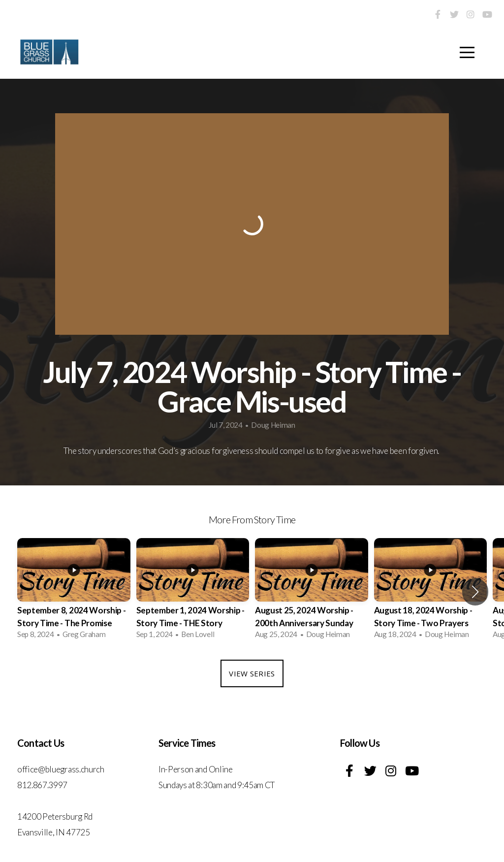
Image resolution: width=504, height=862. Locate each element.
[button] (475, 592)
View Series (252, 673)
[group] (74, 591)
